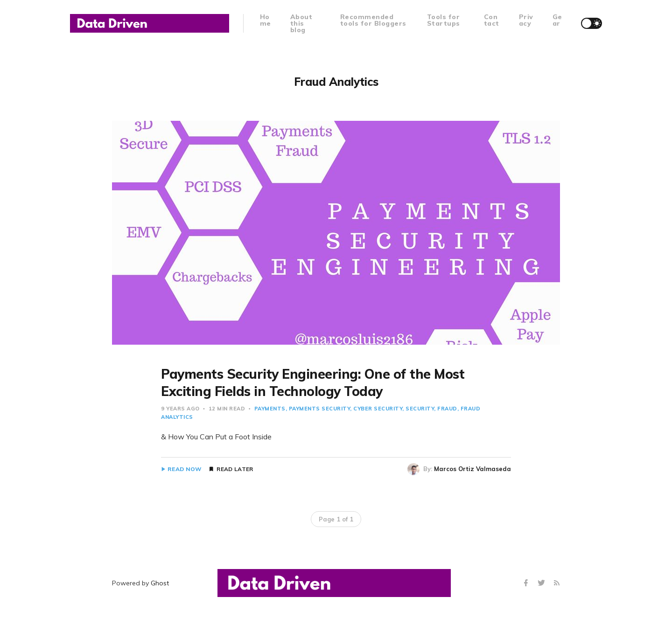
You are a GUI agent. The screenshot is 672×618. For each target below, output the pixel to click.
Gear (557, 20)
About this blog (301, 23)
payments (270, 409)
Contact (492, 20)
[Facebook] (527, 583)
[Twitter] (542, 583)
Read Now (185, 469)
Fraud (447, 409)
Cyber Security (378, 409)
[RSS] (557, 583)
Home (266, 20)
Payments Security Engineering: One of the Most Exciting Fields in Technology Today (313, 382)
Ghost (160, 583)
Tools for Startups (444, 20)
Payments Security (320, 409)
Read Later (235, 469)
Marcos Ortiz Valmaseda (472, 469)
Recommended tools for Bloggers (373, 20)
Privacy (526, 20)
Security (420, 409)
